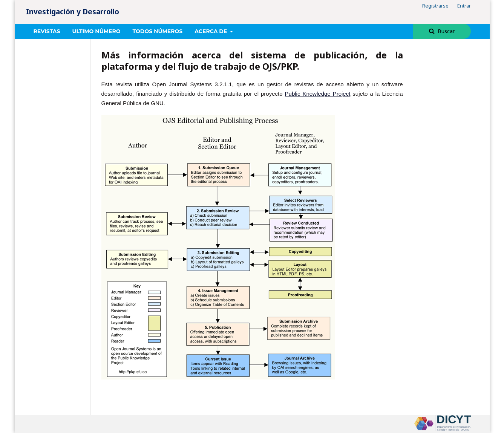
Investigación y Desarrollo (73, 12)
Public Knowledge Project (318, 94)
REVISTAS (47, 31)
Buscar (445, 31)
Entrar (464, 6)
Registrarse (435, 6)
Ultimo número (96, 31)
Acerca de (211, 31)
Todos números (158, 31)
